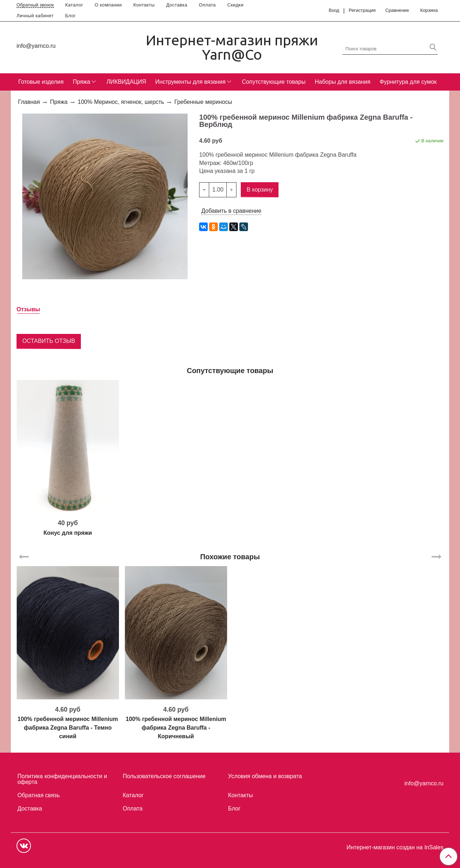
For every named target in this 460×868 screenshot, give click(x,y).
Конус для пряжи (68, 533)
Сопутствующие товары (274, 82)
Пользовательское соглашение (164, 776)
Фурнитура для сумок (408, 82)
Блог (70, 16)
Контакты (144, 5)
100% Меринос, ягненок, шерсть (121, 102)
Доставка (177, 5)
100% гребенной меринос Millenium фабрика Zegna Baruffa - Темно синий (68, 728)
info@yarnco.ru (36, 46)
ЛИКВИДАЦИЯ (126, 82)
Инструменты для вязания (190, 82)
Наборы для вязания (343, 82)
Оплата (207, 5)
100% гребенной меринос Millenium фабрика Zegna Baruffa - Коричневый (176, 728)
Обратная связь (38, 795)
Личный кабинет (35, 16)
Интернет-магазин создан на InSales (395, 848)
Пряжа (81, 82)
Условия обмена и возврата (265, 776)
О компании (109, 5)
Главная (29, 102)
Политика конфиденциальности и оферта (62, 779)
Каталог (74, 5)
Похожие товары (230, 557)
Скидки (235, 5)
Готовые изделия (41, 82)
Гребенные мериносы (203, 102)
